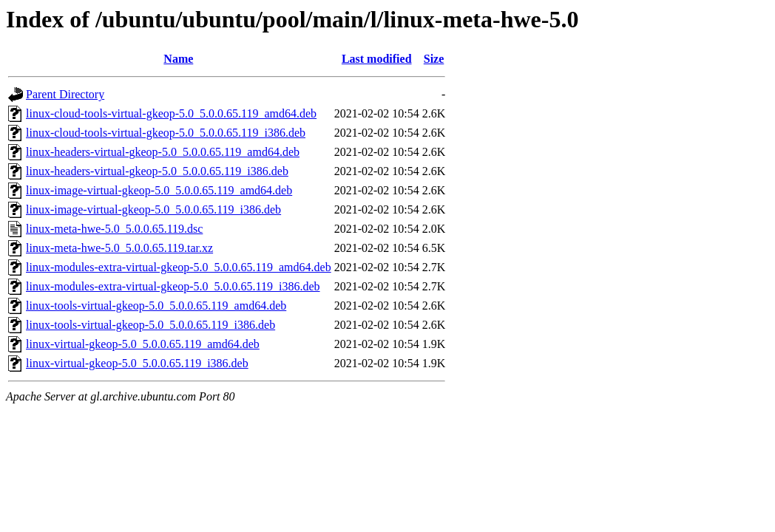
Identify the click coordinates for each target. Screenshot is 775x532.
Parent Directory (65, 94)
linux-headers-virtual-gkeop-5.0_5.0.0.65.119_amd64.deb (163, 152)
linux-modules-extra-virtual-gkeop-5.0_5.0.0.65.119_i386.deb (173, 286)
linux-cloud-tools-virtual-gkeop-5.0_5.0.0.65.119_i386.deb (166, 133)
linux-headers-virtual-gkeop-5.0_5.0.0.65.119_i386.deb (157, 171)
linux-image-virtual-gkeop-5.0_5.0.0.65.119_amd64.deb (159, 190)
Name (178, 59)
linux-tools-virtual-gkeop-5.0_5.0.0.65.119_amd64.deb (156, 306)
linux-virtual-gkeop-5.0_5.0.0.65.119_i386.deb (137, 363)
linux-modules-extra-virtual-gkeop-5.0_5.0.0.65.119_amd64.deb (179, 267)
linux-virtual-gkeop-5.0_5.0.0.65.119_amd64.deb (143, 344)
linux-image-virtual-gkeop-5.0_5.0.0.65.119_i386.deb (153, 209)
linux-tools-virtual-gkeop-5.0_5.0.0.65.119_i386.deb (150, 325)
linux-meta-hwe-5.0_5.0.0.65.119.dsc (114, 229)
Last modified (377, 59)
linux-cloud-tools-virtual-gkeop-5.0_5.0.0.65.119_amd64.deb (171, 113)
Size (434, 59)
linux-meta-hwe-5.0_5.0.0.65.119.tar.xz (119, 248)
